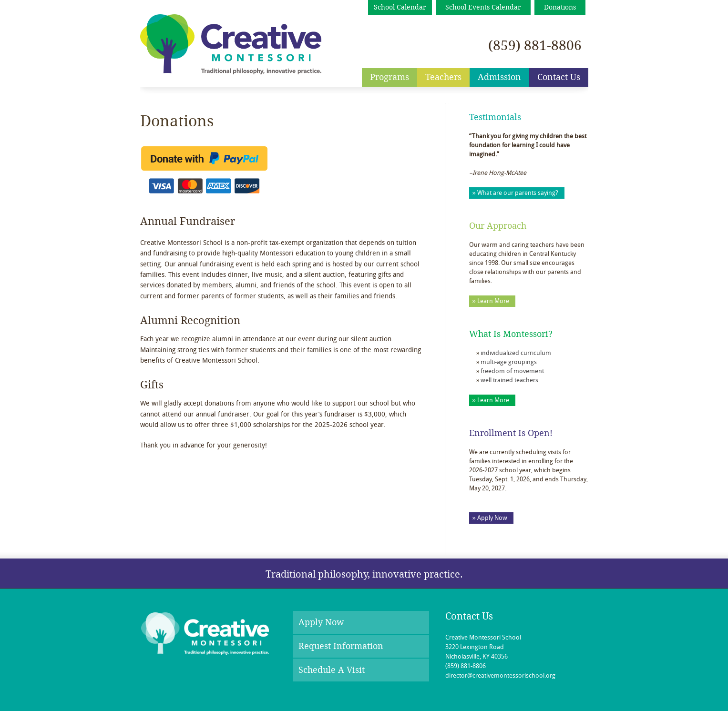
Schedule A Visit (332, 670)
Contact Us (559, 77)
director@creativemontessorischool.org (500, 676)
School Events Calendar (483, 7)
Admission (499, 77)
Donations (560, 7)
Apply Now (321, 622)
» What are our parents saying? (515, 193)
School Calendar (400, 7)
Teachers (443, 77)
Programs (390, 77)
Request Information (341, 646)
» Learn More (491, 301)
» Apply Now (490, 518)
